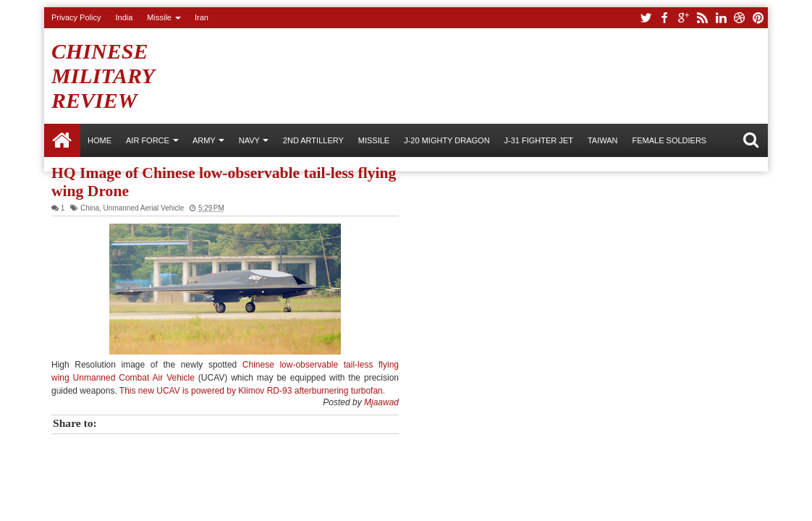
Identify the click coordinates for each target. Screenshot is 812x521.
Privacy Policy (76, 17)
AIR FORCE (148, 140)
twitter (646, 18)
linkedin (721, 18)
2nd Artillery (313, 140)
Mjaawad (381, 402)
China (90, 208)
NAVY (249, 140)
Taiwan (603, 140)
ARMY (204, 140)
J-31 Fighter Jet (539, 140)
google (683, 18)
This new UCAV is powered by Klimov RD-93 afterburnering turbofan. (252, 391)
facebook (664, 18)
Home (62, 140)
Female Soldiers (669, 140)
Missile (159, 17)
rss (702, 18)
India (124, 17)
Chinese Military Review (103, 76)
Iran (202, 17)
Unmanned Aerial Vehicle (144, 208)
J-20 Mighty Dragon (447, 140)
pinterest (758, 18)
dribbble (740, 18)
